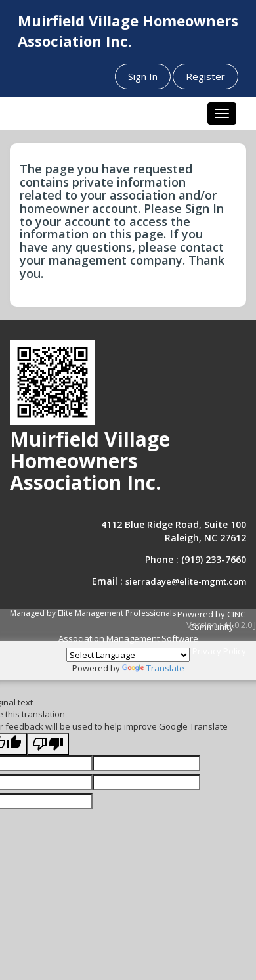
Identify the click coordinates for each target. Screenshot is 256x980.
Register (205, 76)
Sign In (143, 76)
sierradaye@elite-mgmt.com (186, 581)
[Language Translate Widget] (128, 655)
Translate (153, 668)
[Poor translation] (48, 745)
